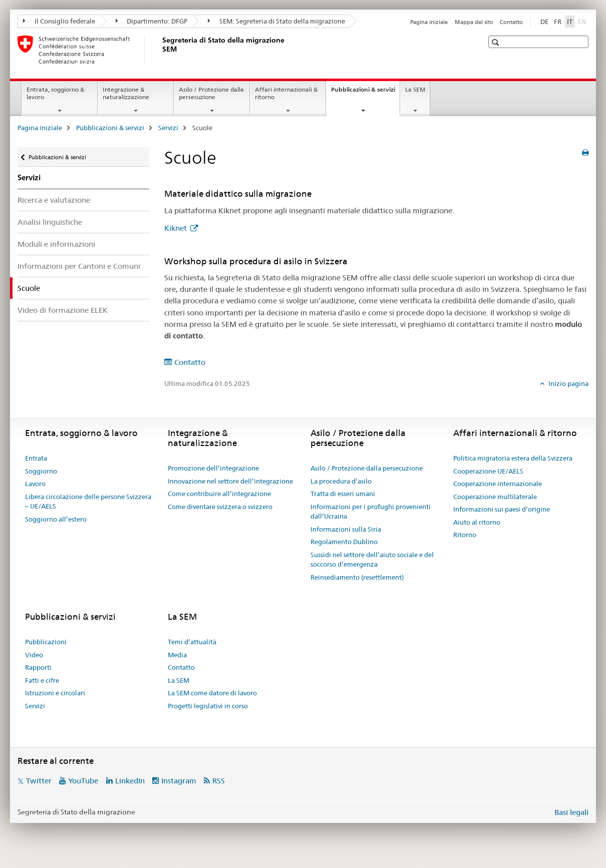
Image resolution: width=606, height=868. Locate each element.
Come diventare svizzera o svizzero (220, 507)
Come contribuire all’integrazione (219, 494)
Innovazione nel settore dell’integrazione (230, 481)
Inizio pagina (568, 383)
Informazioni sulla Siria (346, 529)
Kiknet (177, 228)
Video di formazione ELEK (63, 310)
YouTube (83, 781)
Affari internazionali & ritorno (286, 93)
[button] (497, 42)
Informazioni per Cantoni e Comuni (79, 266)
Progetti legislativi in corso (208, 706)
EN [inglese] (583, 21)
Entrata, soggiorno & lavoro (55, 93)
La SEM (415, 89)
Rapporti (38, 667)
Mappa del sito (474, 22)
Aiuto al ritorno (477, 522)
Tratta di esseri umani (343, 494)
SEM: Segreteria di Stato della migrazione (276, 21)
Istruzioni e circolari (55, 693)
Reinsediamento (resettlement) (357, 577)
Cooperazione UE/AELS (488, 471)
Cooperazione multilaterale (495, 497)
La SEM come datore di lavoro (212, 693)
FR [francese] (558, 22)
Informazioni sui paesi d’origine (502, 509)
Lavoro (35, 484)
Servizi (168, 128)
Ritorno (465, 535)
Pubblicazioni (46, 642)
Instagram (179, 781)
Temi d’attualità (192, 642)
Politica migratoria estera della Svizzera (513, 458)
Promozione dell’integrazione (213, 468)
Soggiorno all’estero (56, 519)
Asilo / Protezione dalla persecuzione (211, 93)
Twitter (39, 781)
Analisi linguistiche (50, 222)
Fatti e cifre (42, 680)
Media (177, 655)
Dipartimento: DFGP (152, 21)
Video (34, 655)
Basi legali (571, 812)
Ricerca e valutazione (54, 200)
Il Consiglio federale (59, 21)
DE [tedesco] (544, 22)
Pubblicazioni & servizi (365, 93)
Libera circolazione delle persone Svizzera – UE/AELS (88, 502)
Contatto (511, 22)
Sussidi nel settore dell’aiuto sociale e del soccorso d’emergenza (372, 560)
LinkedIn (130, 781)
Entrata (36, 458)
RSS (219, 781)
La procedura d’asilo (341, 481)
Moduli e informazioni (56, 244)
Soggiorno (41, 471)
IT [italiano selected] (570, 22)
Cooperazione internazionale (498, 484)
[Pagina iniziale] (160, 50)
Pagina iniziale (429, 22)
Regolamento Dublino (344, 542)
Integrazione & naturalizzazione (126, 93)
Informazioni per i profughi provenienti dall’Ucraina (371, 512)
